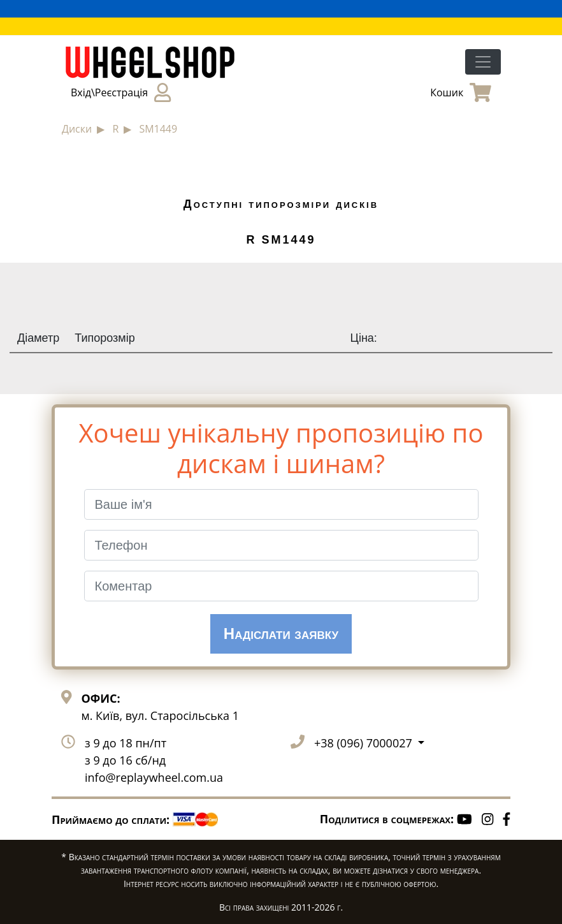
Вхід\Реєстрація (121, 92)
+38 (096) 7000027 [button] (364, 743)
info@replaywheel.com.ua (154, 777)
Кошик (461, 92)
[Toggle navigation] (483, 62)
